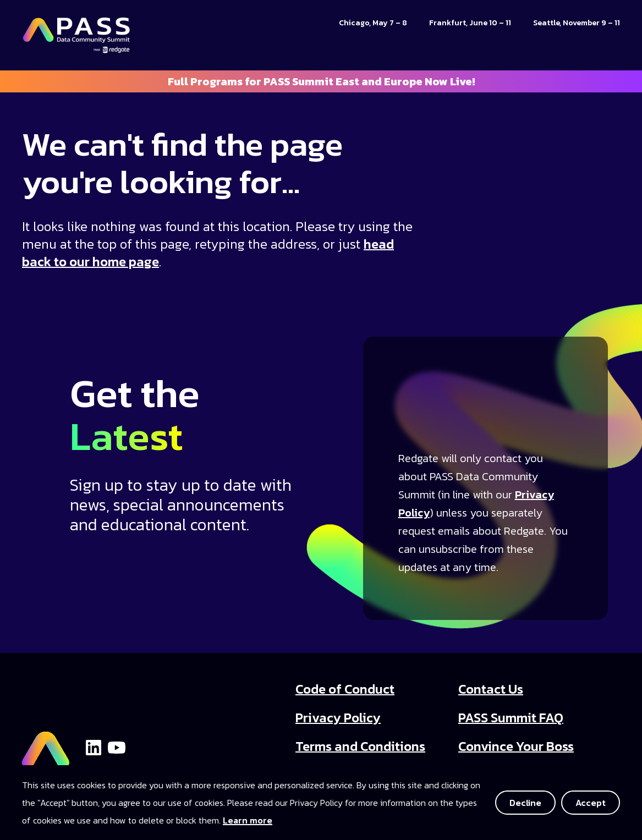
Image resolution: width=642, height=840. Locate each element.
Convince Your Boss (516, 746)
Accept (591, 803)
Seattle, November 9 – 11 (577, 23)
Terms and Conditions (360, 746)
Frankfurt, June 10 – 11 (470, 23)
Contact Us (491, 689)
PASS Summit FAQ (511, 718)
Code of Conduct (345, 689)
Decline (525, 803)
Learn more (248, 820)
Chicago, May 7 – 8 (373, 23)
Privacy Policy (338, 718)
